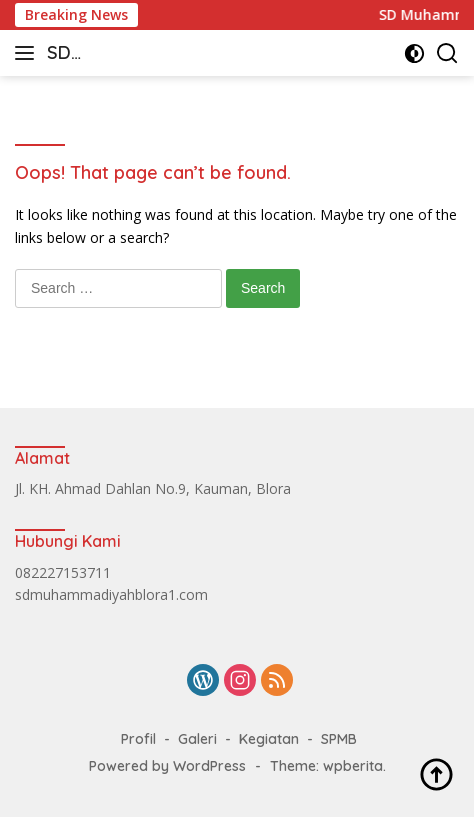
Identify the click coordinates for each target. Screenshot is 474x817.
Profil (138, 739)
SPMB (339, 739)
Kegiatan (269, 739)
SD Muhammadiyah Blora (114, 54)
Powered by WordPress (167, 766)
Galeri (197, 739)
